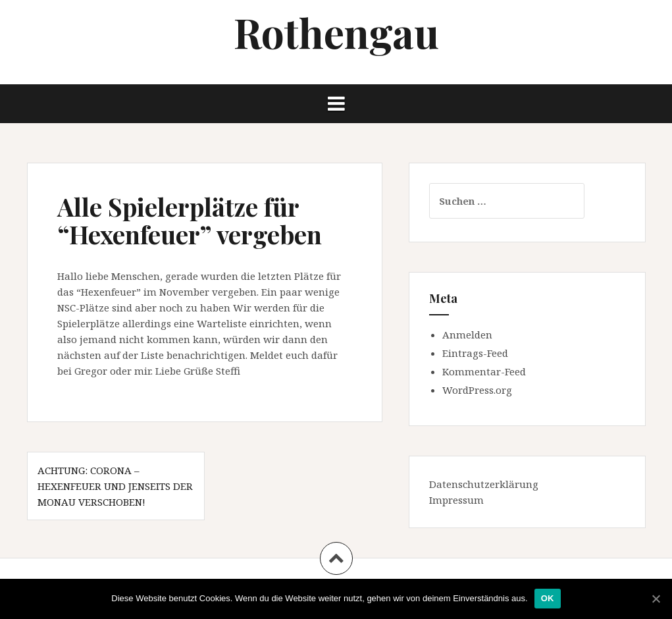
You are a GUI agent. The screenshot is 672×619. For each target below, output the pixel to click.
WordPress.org (477, 390)
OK (548, 598)
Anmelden (467, 335)
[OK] (656, 599)
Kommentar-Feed (484, 371)
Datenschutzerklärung (484, 484)
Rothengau (336, 32)
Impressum (456, 500)
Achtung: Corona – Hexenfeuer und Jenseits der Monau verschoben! (115, 486)
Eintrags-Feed (475, 353)
